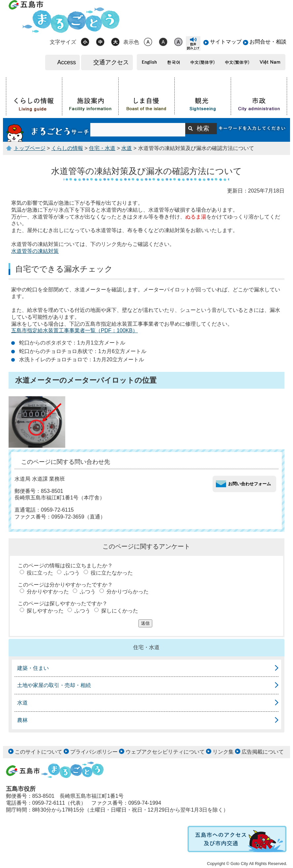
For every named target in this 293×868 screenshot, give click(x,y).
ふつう (72, 573)
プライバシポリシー (94, 752)
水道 (127, 148)
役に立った (40, 573)
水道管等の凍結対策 (35, 251)
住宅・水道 (102, 148)
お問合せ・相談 (268, 42)
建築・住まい (33, 668)
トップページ (30, 148)
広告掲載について (263, 752)
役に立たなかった (112, 573)
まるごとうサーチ (48, 130)
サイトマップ (226, 42)
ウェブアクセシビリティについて (165, 752)
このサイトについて (39, 752)
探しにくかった (120, 611)
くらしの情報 (67, 148)
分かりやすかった (48, 592)
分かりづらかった (128, 592)
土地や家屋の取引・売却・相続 (54, 685)
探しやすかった (45, 611)
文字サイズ (63, 42)
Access (67, 62)
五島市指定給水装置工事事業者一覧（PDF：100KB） (74, 330)
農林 (22, 720)
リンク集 (223, 752)
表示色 (131, 42)
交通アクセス (111, 62)
